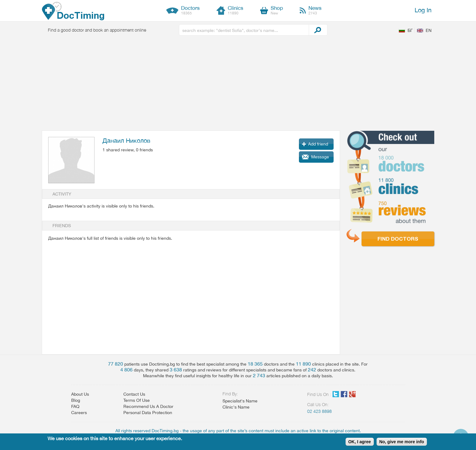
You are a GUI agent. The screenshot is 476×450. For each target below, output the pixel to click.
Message (320, 157)
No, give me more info (402, 442)
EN (429, 30)
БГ (410, 30)
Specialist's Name (240, 401)
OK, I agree (360, 442)
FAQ (75, 406)
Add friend (318, 144)
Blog (76, 400)
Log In (423, 10)
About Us (80, 394)
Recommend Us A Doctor (148, 406)
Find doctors (398, 239)
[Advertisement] (238, 84)
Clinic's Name (236, 407)
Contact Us (134, 394)
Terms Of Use (137, 400)
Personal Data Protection (148, 413)
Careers (79, 413)
